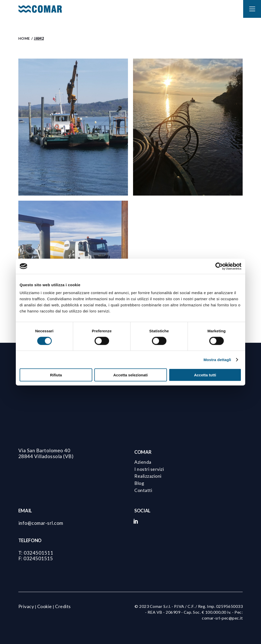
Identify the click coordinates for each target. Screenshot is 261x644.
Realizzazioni (148, 476)
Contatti (143, 490)
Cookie (45, 606)
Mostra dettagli (217, 359)
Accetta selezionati (130, 375)
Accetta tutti (205, 375)
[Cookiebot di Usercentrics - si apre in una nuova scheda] (219, 266)
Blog (139, 483)
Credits (63, 606)
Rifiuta (56, 375)
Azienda (143, 462)
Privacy (26, 606)
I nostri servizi (149, 469)
